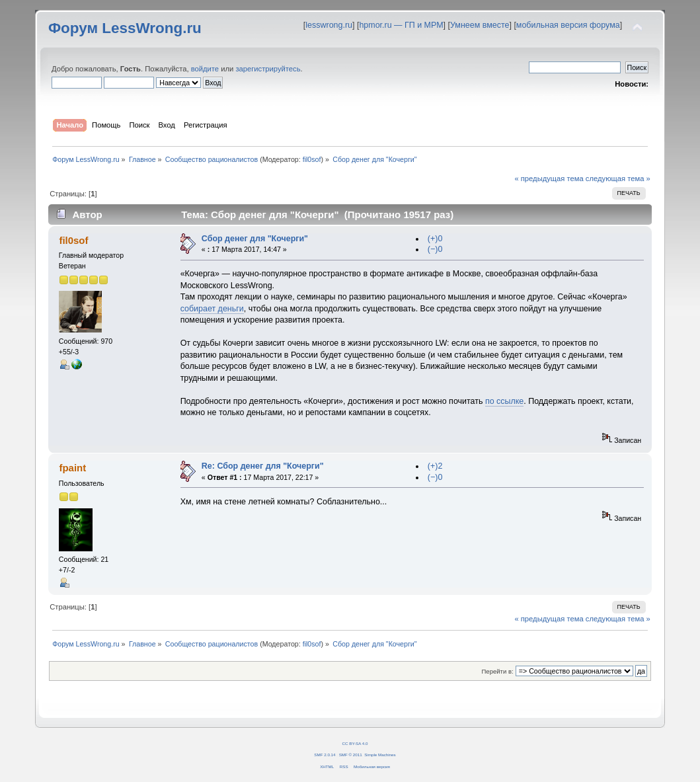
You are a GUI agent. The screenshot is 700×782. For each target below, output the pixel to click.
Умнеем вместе (480, 25)
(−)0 (435, 249)
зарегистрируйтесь (268, 69)
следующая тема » (618, 178)
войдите (205, 69)
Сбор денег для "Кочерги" (255, 239)
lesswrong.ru (329, 25)
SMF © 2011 (351, 755)
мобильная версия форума (568, 25)
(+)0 (435, 239)
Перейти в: (498, 671)
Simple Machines (380, 755)
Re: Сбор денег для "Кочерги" (263, 466)
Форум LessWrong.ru (125, 28)
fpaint (72, 468)
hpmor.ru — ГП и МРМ (401, 25)
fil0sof (312, 159)
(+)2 (435, 466)
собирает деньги (212, 309)
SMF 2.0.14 (325, 755)
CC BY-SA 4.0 (355, 743)
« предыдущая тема (549, 178)
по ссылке (504, 401)
